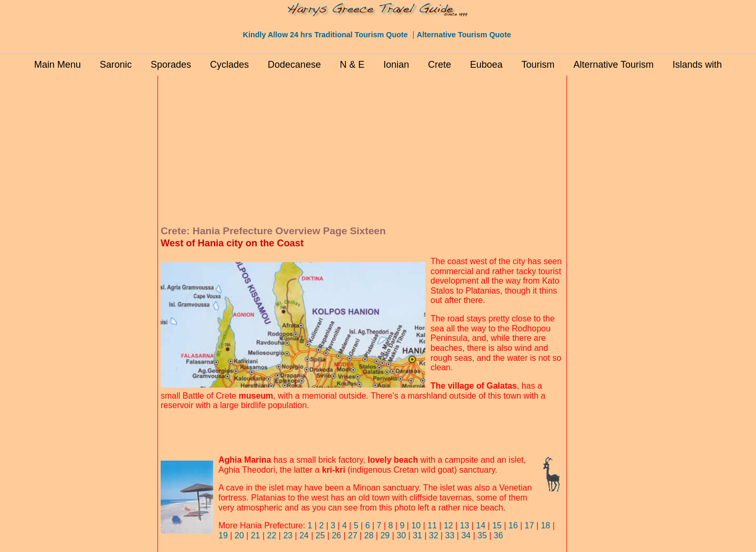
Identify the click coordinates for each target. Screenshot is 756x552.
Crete (439, 65)
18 (545, 525)
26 (337, 535)
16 (513, 525)
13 (465, 525)
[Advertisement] (110, 236)
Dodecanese (294, 65)
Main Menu (57, 65)
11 (432, 525)
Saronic (116, 65)
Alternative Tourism (613, 65)
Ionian (396, 65)
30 (401, 535)
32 (434, 535)
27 (353, 535)
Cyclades (229, 65)
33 (450, 535)
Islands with (697, 65)
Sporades (171, 65)
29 (384, 535)
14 (481, 525)
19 (223, 535)
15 (497, 525)
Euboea (486, 65)
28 (369, 535)
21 (256, 535)
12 (448, 525)
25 (320, 535)
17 (529, 525)
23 (288, 535)
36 (498, 535)
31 (417, 535)
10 (416, 525)
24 (304, 535)
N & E (352, 65)
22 (272, 535)
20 (239, 535)
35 (482, 535)
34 (466, 535)
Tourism (538, 65)
